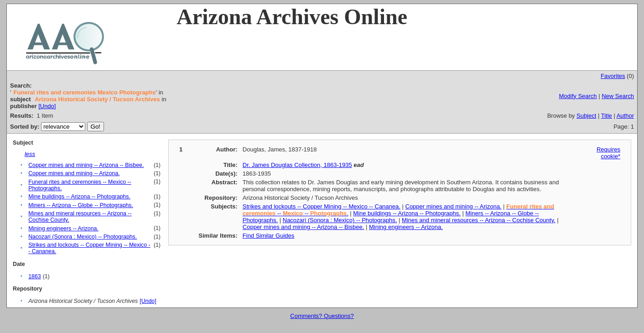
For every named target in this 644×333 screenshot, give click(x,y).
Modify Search (578, 96)
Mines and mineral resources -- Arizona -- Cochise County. (478, 220)
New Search (618, 96)
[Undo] (47, 106)
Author (625, 116)
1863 (34, 276)
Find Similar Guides (268, 236)
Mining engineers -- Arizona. (63, 229)
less (30, 154)
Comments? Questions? (322, 316)
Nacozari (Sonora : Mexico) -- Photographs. (83, 237)
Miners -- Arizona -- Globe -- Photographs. (81, 205)
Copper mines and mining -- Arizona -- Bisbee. (86, 165)
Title (607, 116)
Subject (586, 116)
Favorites (613, 76)
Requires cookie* (608, 153)
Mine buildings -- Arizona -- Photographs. (79, 197)
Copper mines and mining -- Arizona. (74, 173)
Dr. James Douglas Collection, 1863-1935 (297, 165)
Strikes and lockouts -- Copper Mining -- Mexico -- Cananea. (322, 206)
